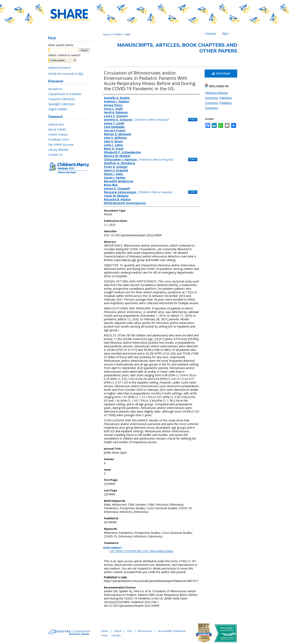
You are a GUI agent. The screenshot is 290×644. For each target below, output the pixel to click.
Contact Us (56, 155)
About (118, 631)
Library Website (58, 150)
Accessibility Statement (172, 631)
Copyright (116, 635)
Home (107, 35)
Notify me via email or (66, 74)
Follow (193, 119)
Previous (211, 33)
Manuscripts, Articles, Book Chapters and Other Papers (177, 48)
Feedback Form (59, 139)
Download (221, 73)
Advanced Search (60, 68)
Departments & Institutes (65, 94)
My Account (145, 631)
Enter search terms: (61, 45)
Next (225, 33)
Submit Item (56, 124)
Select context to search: (64, 55)
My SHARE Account (61, 145)
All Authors (55, 89)
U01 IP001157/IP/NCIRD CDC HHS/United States (142, 551)
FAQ (130, 631)
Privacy (104, 635)
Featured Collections (62, 99)
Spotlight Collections (62, 104)
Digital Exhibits (58, 109)
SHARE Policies (58, 134)
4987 (128, 35)
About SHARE (57, 129)
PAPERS (118, 35)
